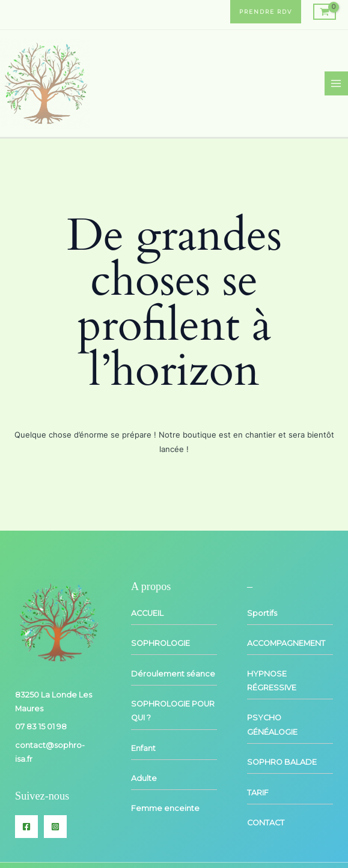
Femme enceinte (165, 808)
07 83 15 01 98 (41, 727)
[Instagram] (55, 827)
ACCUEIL (147, 613)
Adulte (144, 778)
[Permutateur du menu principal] (336, 83)
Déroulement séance (173, 674)
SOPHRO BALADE (282, 762)
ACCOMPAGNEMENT (286, 643)
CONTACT (266, 823)
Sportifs (262, 613)
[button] (266, 12)
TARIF (258, 793)
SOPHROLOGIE (160, 643)
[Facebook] (26, 827)
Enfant (143, 748)
